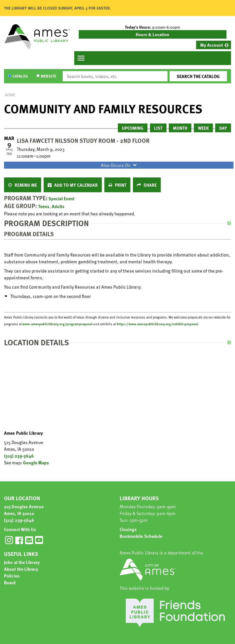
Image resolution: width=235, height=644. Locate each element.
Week (203, 128)
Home (10, 95)
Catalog (20, 76)
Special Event (61, 198)
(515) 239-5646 (19, 456)
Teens (44, 206)
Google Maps (36, 462)
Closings (128, 529)
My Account (212, 45)
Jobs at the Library (22, 562)
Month (180, 128)
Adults (58, 206)
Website (48, 76)
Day (223, 128)
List (158, 128)
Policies (12, 576)
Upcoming (133, 128)
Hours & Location (152, 34)
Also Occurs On (119, 165)
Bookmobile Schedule (141, 536)
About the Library (21, 569)
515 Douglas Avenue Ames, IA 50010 (24, 510)
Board (10, 582)
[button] (153, 27)
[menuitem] (214, 45)
